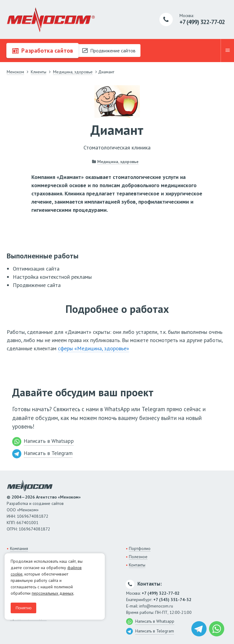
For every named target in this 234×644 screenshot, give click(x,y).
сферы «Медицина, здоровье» (94, 348)
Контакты (137, 565)
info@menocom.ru (156, 606)
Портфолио (140, 548)
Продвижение (109, 51)
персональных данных (53, 593)
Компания (19, 548)
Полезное (138, 557)
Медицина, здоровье (118, 162)
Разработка (43, 51)
